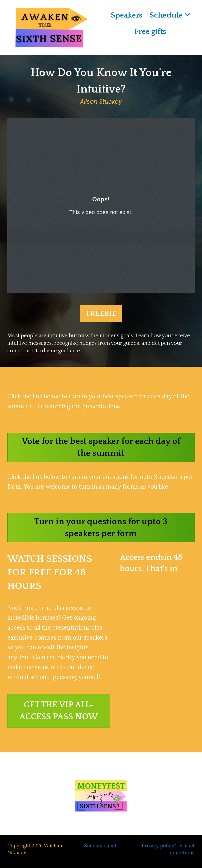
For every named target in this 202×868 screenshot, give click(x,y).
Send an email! (101, 845)
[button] (101, 447)
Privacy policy (158, 845)
